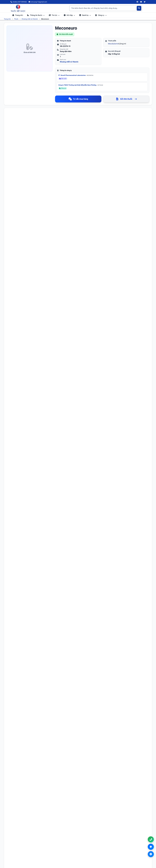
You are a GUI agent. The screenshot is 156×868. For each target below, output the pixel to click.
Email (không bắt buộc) (17, 638)
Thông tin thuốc (36, 15)
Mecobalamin (113, 44)
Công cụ (101, 15)
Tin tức (54, 15)
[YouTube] (141, 2)
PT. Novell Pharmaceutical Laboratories (76, 75)
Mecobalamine (23, 146)
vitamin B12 (61, 316)
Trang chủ (18, 15)
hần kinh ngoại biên (26, 316)
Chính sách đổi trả (87, 855)
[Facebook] (137, 2)
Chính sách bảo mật (88, 849)
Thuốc (16, 19)
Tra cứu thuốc (51, 846)
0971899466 (127, 849)
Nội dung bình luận (16, 647)
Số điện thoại (84, 629)
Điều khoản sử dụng (88, 846)
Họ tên (12, 629)
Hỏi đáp (69, 15)
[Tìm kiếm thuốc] (106, 8)
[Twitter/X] (145, 2)
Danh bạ (85, 15)
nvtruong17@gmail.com (130, 853)
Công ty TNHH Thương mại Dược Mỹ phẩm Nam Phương (81, 85)
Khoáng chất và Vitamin (30, 19)
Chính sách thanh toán (89, 852)
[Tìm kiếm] (139, 8)
